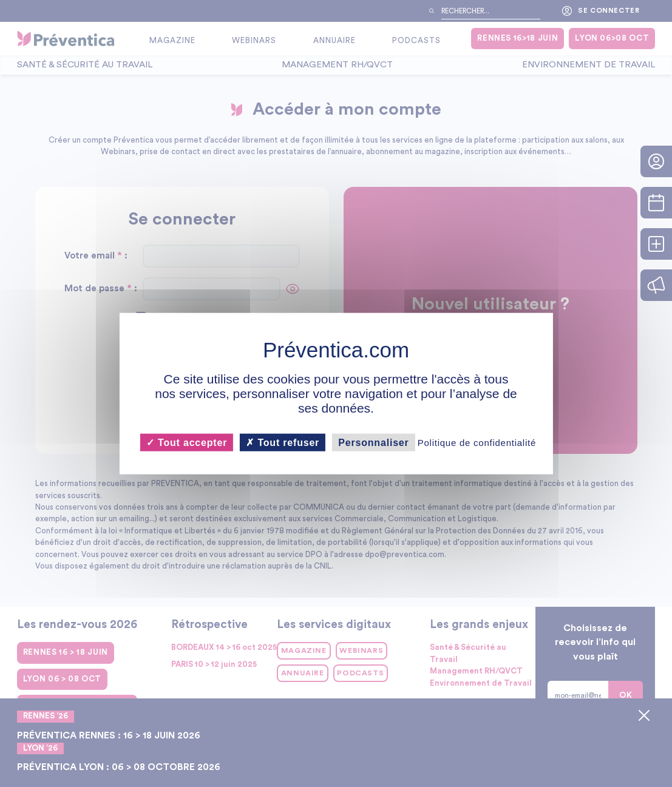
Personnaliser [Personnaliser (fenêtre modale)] (373, 443)
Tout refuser (283, 443)
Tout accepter (187, 443)
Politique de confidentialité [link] (477, 443)
